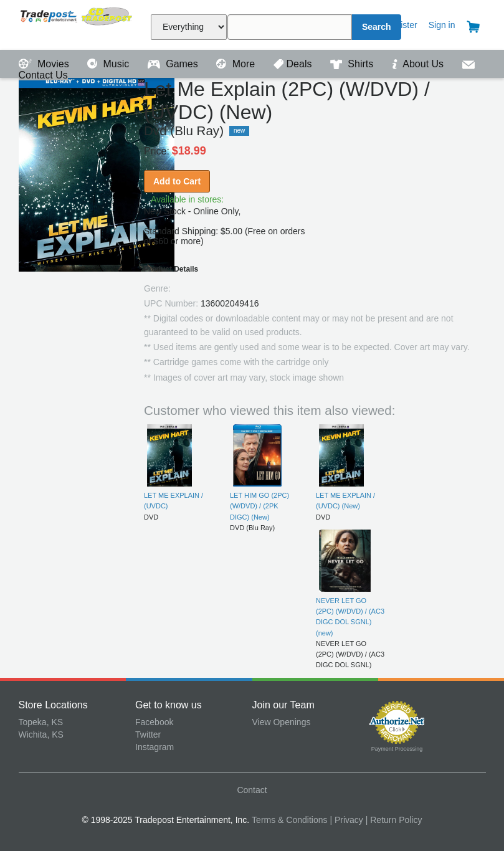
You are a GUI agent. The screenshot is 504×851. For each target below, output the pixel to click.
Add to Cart (177, 181)
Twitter (148, 735)
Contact (252, 790)
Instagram (155, 747)
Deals (294, 64)
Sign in (442, 25)
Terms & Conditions (289, 820)
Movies (45, 64)
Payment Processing (397, 749)
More (237, 64)
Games (174, 64)
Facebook (154, 722)
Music (110, 64)
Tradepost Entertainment (77, 23)
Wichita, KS (41, 735)
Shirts (353, 64)
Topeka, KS (41, 722)
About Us (419, 64)
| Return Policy (394, 820)
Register (401, 25)
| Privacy (346, 820)
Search (377, 27)
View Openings (282, 722)
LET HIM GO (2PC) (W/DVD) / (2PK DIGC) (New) (259, 506)
